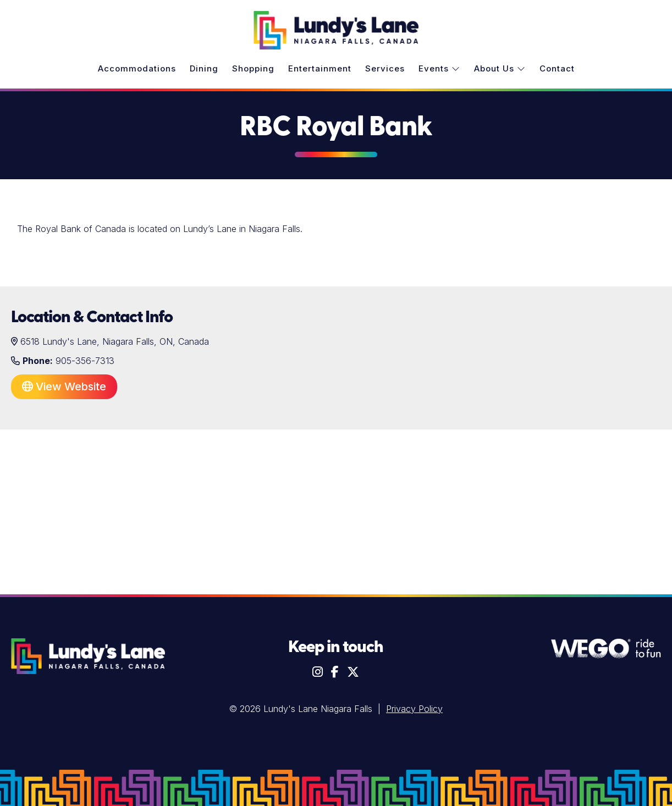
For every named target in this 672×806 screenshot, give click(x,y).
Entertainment (320, 68)
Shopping (253, 68)
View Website (64, 387)
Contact (557, 68)
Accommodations (137, 68)
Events (439, 68)
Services (385, 68)
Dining (204, 68)
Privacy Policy (414, 709)
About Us (500, 68)
